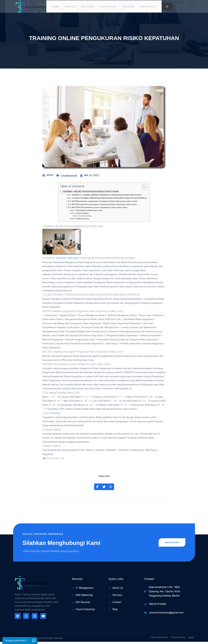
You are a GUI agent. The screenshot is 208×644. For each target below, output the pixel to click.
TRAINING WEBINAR (67, 260)
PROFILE (70, 7)
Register (129, 7)
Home (55, 7)
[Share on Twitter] (104, 489)
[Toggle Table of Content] (143, 189)
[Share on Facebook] (97, 489)
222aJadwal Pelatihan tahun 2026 (89, 213)
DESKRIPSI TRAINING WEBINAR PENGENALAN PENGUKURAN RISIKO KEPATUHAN (107, 197)
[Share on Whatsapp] (111, 489)
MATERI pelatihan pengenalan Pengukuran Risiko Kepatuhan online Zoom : (105, 204)
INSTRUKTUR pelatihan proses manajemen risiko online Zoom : (100, 210)
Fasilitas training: (82, 221)
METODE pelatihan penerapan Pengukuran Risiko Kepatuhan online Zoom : (105, 207)
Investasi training (85, 218)
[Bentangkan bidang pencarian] (167, 7)
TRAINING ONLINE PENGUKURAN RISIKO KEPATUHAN (90, 194)
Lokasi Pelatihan (82, 216)
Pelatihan (88, 7)
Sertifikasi (149, 7)
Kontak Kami (109, 7)
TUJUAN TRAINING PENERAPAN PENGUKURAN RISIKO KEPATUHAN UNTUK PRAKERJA (109, 200)
